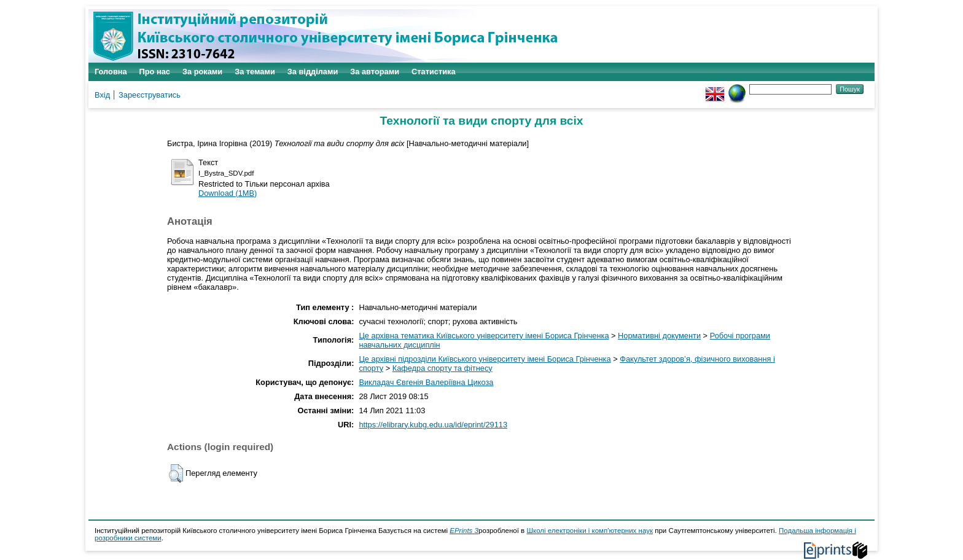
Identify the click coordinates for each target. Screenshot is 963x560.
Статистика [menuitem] (434, 72)
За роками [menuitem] (202, 72)
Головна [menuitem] (111, 72)
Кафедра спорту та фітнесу (443, 368)
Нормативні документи (659, 336)
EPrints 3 (464, 531)
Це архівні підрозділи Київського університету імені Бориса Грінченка (485, 359)
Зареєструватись (150, 95)
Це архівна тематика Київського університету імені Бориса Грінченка (484, 336)
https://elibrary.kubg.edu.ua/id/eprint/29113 (433, 425)
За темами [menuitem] (255, 72)
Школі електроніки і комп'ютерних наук (590, 531)
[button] (176, 473)
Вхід (102, 95)
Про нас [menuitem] (155, 72)
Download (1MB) (228, 193)
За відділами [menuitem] (313, 72)
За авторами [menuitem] (375, 72)
